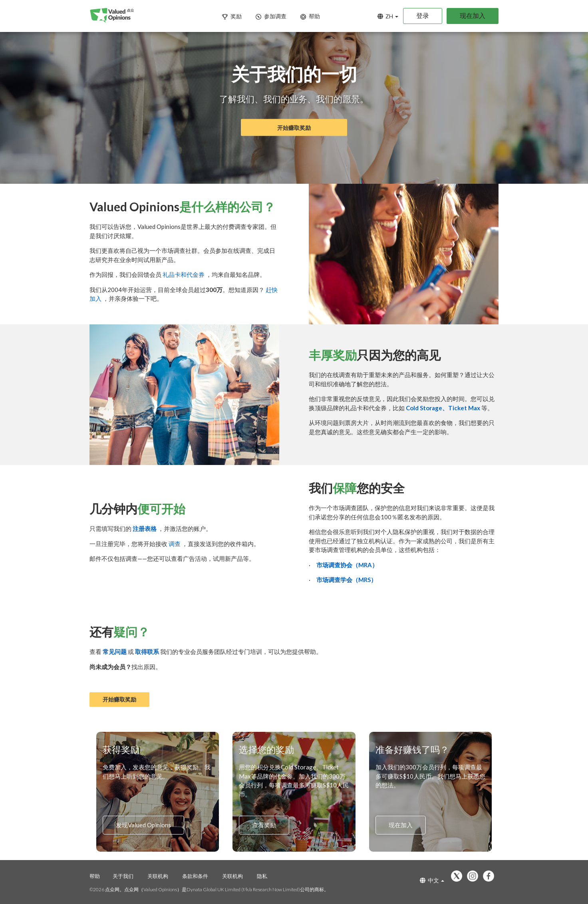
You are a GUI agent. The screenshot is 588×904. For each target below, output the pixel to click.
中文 (432, 880)
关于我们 (123, 876)
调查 (175, 544)
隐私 (262, 876)
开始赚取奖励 (294, 128)
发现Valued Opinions (143, 825)
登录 (423, 15)
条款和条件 (195, 876)
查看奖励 (264, 825)
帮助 (95, 876)
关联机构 (158, 876)
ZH (388, 16)
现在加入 (473, 15)
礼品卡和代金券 (184, 274)
